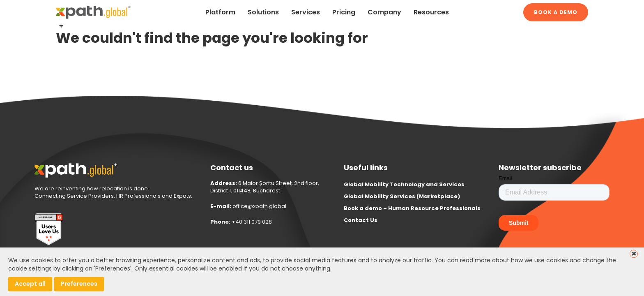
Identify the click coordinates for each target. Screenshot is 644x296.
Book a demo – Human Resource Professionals (412, 208)
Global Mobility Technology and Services (404, 184)
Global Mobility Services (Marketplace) (402, 196)
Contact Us (361, 220)
